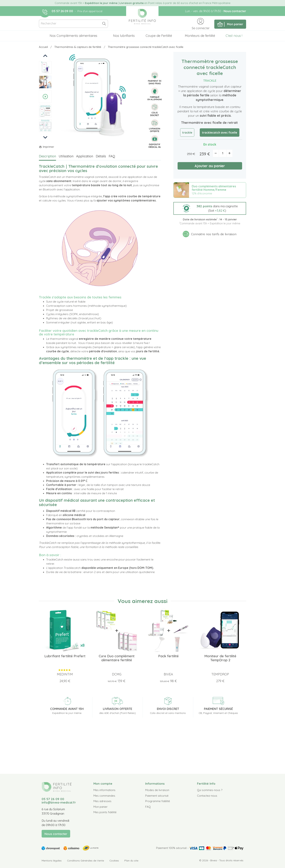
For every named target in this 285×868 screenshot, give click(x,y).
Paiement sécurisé (157, 796)
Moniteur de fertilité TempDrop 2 (220, 658)
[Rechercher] (73, 24)
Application (85, 156)
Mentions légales (52, 860)
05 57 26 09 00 (62, 11)
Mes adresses (102, 801)
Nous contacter (235, 11)
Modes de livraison (157, 790)
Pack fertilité (168, 656)
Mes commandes (104, 796)
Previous (46, 55)
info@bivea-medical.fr (59, 802)
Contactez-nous (207, 796)
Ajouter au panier (210, 166)
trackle (187, 133)
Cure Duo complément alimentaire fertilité (117, 658)
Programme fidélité (158, 801)
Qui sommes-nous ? (210, 790)
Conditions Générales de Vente (86, 860)
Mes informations (104, 790)
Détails (101, 156)
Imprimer (47, 147)
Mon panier (101, 807)
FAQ (112, 156)
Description (47, 156)
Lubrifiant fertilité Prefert (65, 656)
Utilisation (66, 156)
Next (45, 137)
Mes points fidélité (105, 812)
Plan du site (131, 860)
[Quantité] (223, 153)
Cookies (114, 860)
